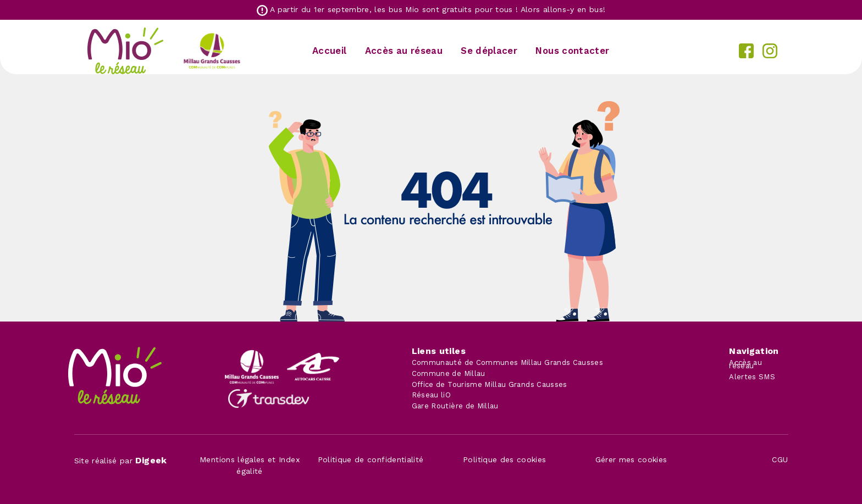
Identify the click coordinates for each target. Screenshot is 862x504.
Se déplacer (489, 51)
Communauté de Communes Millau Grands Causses (507, 362)
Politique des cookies (504, 459)
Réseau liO (432, 395)
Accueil (329, 51)
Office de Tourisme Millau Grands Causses (490, 384)
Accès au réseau (404, 51)
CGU (780, 459)
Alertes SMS (752, 377)
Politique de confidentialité (371, 459)
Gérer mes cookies (631, 459)
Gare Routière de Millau (455, 406)
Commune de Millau (449, 373)
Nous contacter (572, 51)
